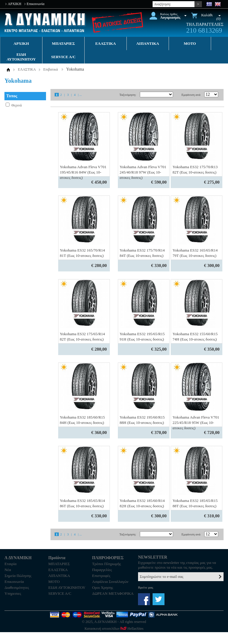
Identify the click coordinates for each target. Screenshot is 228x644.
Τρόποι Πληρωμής (106, 564)
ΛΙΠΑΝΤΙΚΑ (148, 43)
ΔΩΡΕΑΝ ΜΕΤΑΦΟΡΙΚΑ (113, 593)
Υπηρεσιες (13, 593)
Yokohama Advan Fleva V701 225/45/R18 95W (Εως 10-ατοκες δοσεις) (196, 423)
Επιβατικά (51, 69)
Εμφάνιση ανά (191, 95)
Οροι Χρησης (103, 587)
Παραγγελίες (102, 570)
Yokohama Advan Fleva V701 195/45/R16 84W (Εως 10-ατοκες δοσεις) (83, 172)
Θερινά (17, 105)
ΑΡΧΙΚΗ (14, 4)
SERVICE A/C (63, 57)
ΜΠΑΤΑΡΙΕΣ (63, 43)
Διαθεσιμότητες (17, 587)
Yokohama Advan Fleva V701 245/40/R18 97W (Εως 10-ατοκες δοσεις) (143, 172)
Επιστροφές (101, 576)
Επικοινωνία (36, 4)
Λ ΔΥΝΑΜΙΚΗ (45, 23)
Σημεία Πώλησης (18, 576)
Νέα (8, 570)
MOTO (190, 43)
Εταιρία (10, 564)
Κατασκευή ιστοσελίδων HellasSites (114, 629)
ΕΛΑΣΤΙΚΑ (106, 43)
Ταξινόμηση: (128, 95)
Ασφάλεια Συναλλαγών (110, 582)
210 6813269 (204, 30)
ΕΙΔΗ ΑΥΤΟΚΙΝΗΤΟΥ (21, 57)
